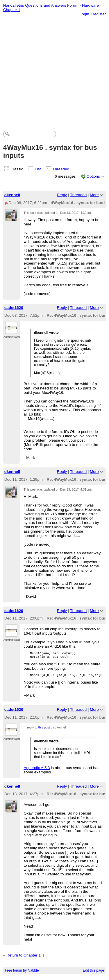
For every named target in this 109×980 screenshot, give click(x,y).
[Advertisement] (54, 68)
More (94, 195)
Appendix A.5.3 (37, 770)
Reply (62, 195)
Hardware (90, 5)
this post (44, 730)
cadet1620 (14, 308)
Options (93, 176)
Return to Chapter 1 (24, 958)
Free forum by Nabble (22, 973)
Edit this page (93, 973)
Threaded (61, 169)
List (38, 169)
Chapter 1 (12, 10)
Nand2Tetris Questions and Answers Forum (41, 5)
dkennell (12, 195)
